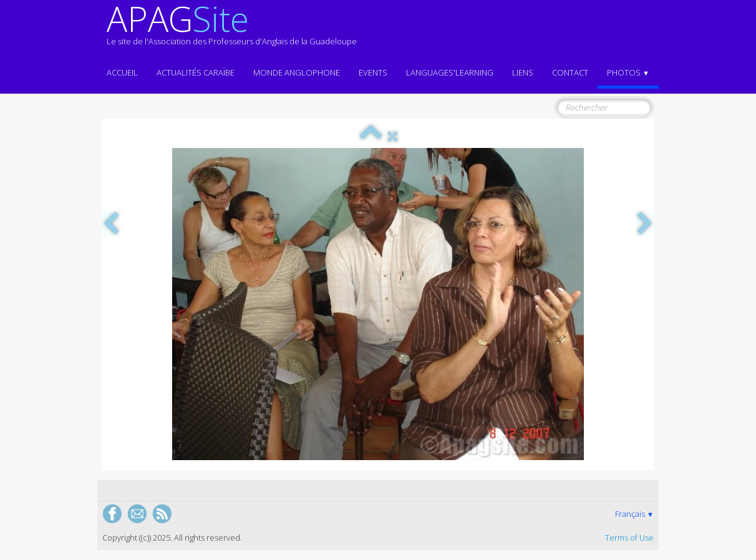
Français (634, 514)
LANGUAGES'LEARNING (450, 72)
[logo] (232, 30)
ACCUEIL (122, 72)
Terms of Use (629, 538)
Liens (523, 72)
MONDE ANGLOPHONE (297, 72)
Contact (570, 72)
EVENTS (373, 72)
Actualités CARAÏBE (196, 72)
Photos (628, 72)
